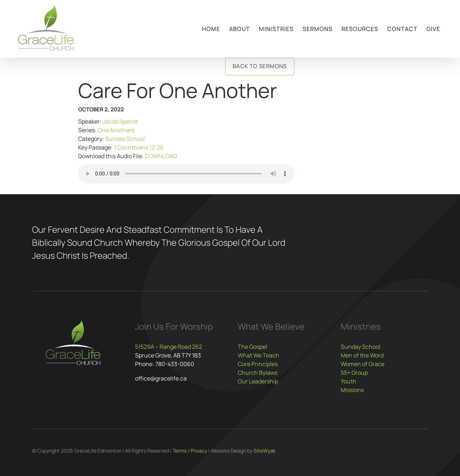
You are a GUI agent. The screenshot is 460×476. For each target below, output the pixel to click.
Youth (349, 381)
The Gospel (253, 347)
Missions (352, 390)
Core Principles (258, 364)
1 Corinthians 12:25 (139, 147)
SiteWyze (264, 451)
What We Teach (258, 355)
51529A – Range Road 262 (169, 347)
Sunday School (125, 139)
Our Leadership (258, 381)
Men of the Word (362, 355)
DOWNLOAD (161, 156)
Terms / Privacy (190, 451)
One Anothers (116, 130)
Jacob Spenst (120, 121)
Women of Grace (363, 364)
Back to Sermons (260, 66)
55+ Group (354, 373)
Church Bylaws (258, 373)
